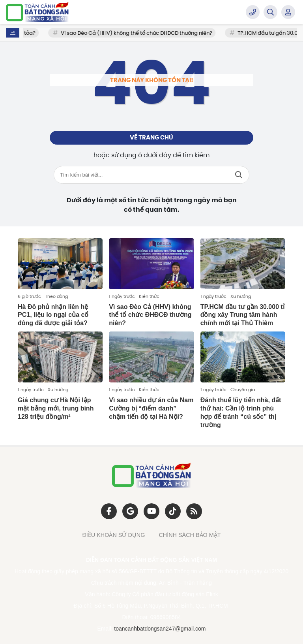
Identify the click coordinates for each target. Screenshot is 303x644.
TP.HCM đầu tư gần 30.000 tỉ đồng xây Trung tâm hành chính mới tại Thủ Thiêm (242, 315)
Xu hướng (241, 296)
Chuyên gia (243, 390)
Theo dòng (56, 296)
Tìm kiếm (239, 175)
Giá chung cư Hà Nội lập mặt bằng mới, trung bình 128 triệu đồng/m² (56, 408)
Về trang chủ (151, 137)
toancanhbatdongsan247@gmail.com (160, 629)
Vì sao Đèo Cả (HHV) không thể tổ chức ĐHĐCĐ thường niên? (144, 33)
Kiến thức (149, 296)
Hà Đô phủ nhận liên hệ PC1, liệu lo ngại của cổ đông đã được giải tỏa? (53, 315)
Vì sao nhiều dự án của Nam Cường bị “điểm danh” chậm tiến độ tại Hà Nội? (151, 408)
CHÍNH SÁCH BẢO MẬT (190, 535)
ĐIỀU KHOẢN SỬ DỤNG (113, 535)
